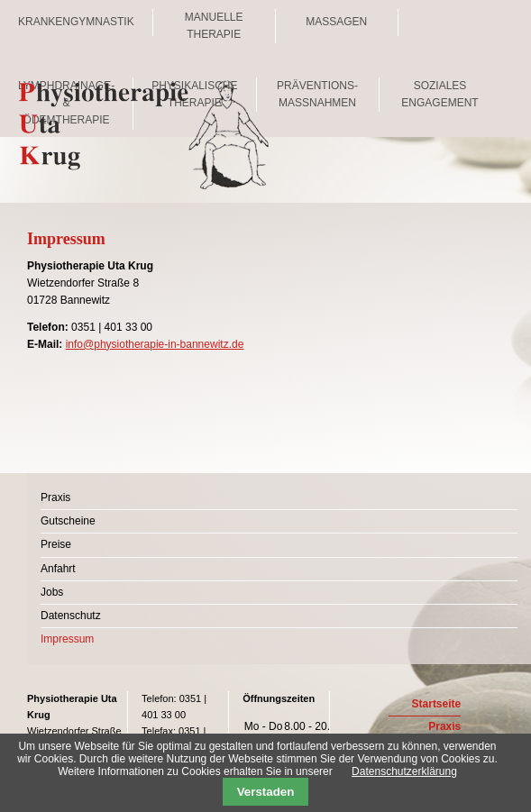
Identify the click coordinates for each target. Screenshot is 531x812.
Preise (56, 544)
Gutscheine (68, 521)
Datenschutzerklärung (404, 771)
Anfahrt (58, 569)
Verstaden (266, 792)
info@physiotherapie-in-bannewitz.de (155, 344)
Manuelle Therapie (214, 26)
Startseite (437, 704)
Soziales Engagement (439, 94)
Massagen (336, 22)
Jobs (52, 592)
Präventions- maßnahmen (317, 94)
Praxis (55, 497)
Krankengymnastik (76, 22)
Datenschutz (71, 616)
